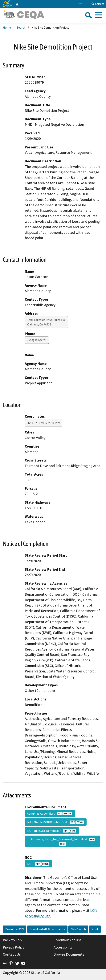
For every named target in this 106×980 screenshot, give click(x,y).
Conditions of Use (68, 940)
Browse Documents (69, 954)
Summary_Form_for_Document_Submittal (63, 841)
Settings (98, 4)
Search (21, 27)
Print (95, 929)
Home (7, 27)
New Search (78, 929)
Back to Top (12, 940)
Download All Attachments (47, 929)
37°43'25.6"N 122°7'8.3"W (44, 423)
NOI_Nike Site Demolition (52, 831)
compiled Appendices (50, 813)
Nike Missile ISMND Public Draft (56, 822)
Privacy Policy (14, 947)
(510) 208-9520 (37, 340)
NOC (38, 864)
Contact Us (83, 4)
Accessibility (63, 947)
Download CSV (15, 929)
